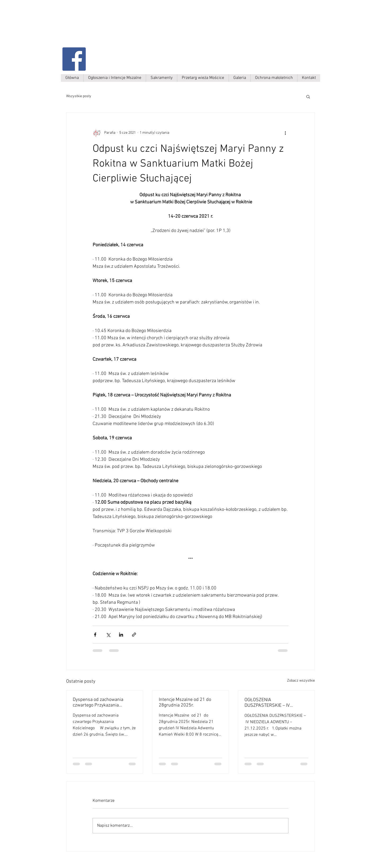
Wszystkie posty (79, 96)
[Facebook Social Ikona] (74, 59)
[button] (308, 96)
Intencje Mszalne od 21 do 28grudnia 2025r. (185, 703)
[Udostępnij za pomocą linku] (134, 635)
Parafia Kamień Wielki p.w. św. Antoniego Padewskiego (116, 28)
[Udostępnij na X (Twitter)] (108, 635)
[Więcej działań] (285, 133)
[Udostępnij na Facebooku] (95, 635)
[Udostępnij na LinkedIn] (121, 635)
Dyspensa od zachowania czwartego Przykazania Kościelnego (98, 703)
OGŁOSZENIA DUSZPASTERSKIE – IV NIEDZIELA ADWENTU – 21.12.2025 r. (268, 703)
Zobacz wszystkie (301, 681)
